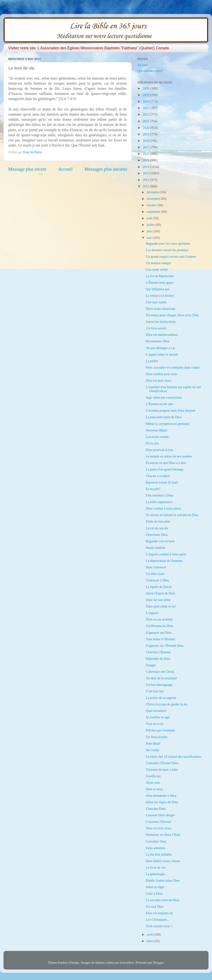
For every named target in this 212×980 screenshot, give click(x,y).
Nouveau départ (157, 430)
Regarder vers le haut (160, 541)
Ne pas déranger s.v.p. (161, 348)
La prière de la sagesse (161, 698)
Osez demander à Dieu (161, 796)
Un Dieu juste (155, 574)
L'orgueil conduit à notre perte (166, 554)
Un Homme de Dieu (159, 626)
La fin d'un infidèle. (159, 854)
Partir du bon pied (158, 521)
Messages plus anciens (106, 169)
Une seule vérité (157, 270)
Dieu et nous (154, 789)
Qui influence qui (158, 289)
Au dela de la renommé (161, 678)
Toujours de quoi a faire (162, 770)
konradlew (127, 963)
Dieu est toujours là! (159, 913)
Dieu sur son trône (158, 600)
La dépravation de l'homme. (165, 561)
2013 (146, 173)
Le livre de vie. (156, 867)
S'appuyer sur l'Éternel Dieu (165, 646)
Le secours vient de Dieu (162, 900)
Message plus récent (27, 169)
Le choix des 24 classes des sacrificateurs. (174, 757)
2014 (146, 167)
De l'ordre (152, 750)
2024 (146, 101)
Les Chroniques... (158, 920)
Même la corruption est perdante (168, 424)
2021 (146, 121)
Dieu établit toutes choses (163, 861)
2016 (146, 154)
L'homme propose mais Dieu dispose (171, 410)
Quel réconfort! (156, 711)
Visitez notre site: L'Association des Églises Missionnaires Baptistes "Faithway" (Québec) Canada (89, 48)
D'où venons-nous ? (159, 926)
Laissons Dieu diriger (160, 815)
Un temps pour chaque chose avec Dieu (172, 315)
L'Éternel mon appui (160, 283)
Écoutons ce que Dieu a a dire (166, 463)
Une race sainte (156, 302)
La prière (152, 361)
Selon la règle (155, 887)
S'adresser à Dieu (157, 580)
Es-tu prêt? (153, 489)
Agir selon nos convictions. (164, 397)
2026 (146, 88)
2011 (146, 186)
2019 (146, 134)
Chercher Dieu (156, 809)
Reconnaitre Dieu (158, 341)
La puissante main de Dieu (164, 417)
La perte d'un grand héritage (165, 469)
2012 (146, 180)
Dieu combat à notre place (163, 508)
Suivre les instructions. (161, 322)
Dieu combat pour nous (162, 374)
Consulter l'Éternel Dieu (162, 763)
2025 (146, 95)
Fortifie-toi (153, 776)
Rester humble (156, 548)
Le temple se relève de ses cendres (169, 456)
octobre (152, 205)
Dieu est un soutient (159, 619)
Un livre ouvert (156, 328)
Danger (151, 665)
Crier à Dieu (154, 893)
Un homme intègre (158, 263)
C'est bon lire (155, 691)
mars (150, 941)
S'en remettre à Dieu (159, 495)
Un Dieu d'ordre (157, 737)
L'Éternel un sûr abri (160, 404)
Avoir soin (153, 783)
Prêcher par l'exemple (160, 730)
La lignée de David (159, 587)
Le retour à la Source (160, 296)
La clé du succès (157, 528)
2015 (146, 160)
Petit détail (153, 743)
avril (150, 934)
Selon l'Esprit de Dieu (161, 593)
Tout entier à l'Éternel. (161, 639)
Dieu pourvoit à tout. (160, 450)
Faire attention (156, 848)
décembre (154, 192)
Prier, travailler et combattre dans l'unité (173, 367)
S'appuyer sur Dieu (159, 633)
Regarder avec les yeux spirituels (168, 243)
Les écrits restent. (158, 437)
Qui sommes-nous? (150, 71)
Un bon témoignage (159, 685)
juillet (151, 225)
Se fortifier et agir (158, 717)
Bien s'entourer (156, 567)
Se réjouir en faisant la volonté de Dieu (172, 515)
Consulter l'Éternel (158, 822)
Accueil (65, 169)
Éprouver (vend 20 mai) (162, 482)
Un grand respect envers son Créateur (171, 257)
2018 (146, 141)
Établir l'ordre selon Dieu (163, 880)
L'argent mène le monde (162, 354)
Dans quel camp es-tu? (161, 606)
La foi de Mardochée (160, 276)
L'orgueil (152, 613)
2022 (146, 114)
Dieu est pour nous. (159, 380)
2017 (146, 147)
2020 (146, 128)
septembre (154, 212)
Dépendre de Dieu (158, 659)
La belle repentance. (159, 502)
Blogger (158, 963)
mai (150, 238)
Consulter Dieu (156, 841)
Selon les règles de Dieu (162, 802)
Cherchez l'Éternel (158, 652)
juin (150, 231)
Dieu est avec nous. (159, 828)
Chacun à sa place (158, 476)
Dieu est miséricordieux (162, 335)
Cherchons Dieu (157, 535)
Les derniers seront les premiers (167, 250)
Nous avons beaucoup (161, 309)
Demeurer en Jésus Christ (163, 835)
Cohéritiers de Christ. (160, 672)
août (150, 218)
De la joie (152, 443)
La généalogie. (156, 874)
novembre (154, 199)
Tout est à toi (155, 724)
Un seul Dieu (155, 907)
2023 (146, 108)
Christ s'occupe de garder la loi (167, 704)
